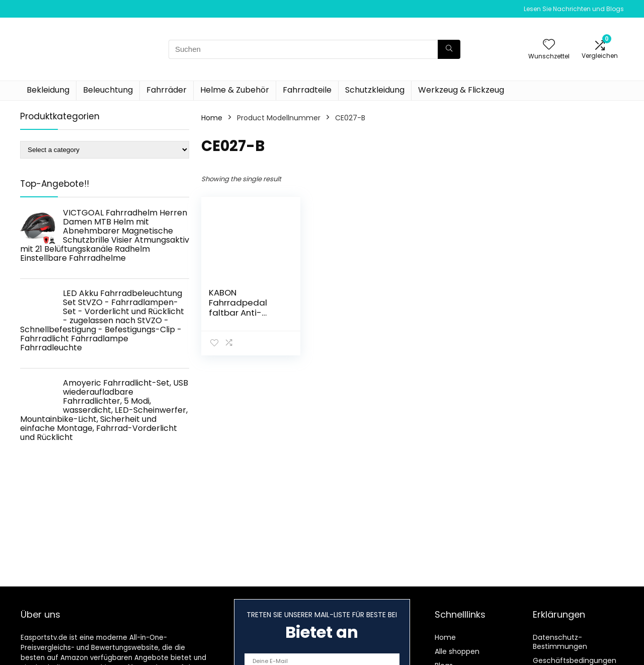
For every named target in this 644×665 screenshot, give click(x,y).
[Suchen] (449, 49)
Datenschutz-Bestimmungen (560, 642)
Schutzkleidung (375, 90)
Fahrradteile (307, 90)
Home (212, 118)
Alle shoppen (457, 651)
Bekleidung (48, 90)
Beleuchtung (108, 90)
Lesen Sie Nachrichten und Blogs (574, 9)
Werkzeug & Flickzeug (461, 90)
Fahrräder (167, 90)
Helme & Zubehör (235, 90)
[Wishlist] (549, 45)
